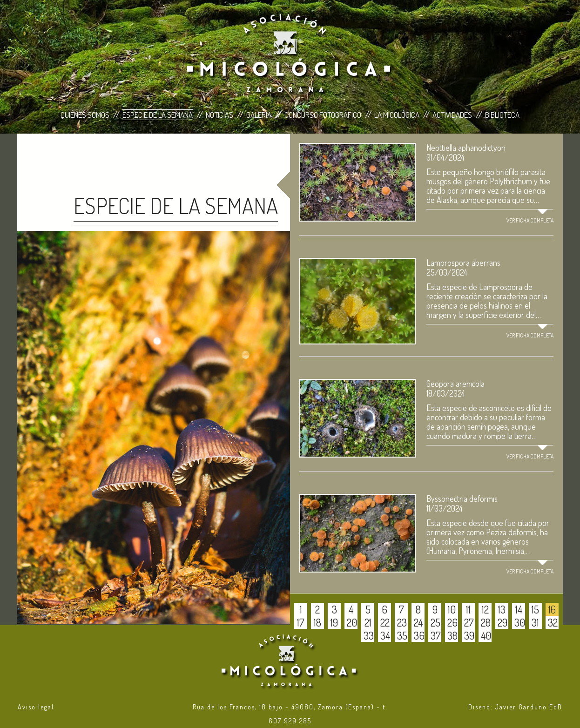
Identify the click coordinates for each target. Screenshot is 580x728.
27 (469, 622)
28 (486, 622)
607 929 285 (290, 721)
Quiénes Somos (85, 115)
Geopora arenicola (455, 384)
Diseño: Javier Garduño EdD (515, 707)
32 (553, 622)
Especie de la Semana (158, 115)
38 (452, 635)
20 (352, 622)
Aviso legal (36, 707)
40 (486, 635)
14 (519, 609)
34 (385, 635)
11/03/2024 (445, 508)
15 (535, 609)
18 (317, 622)
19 (334, 622)
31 (535, 622)
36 (419, 635)
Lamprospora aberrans (463, 263)
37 (436, 635)
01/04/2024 (445, 157)
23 (402, 622)
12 (485, 609)
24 (418, 622)
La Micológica (397, 115)
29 (502, 622)
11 (468, 609)
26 (452, 622)
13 (502, 609)
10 (452, 609)
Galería (259, 115)
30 (520, 622)
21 (368, 622)
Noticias (219, 115)
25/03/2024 (447, 272)
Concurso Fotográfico (323, 115)
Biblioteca (502, 115)
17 (301, 622)
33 (369, 635)
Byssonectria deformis (462, 499)
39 (469, 635)
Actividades (452, 115)
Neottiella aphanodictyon (466, 148)
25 (435, 622)
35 (402, 635)
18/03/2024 (446, 393)
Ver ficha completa (530, 220)
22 (385, 622)
